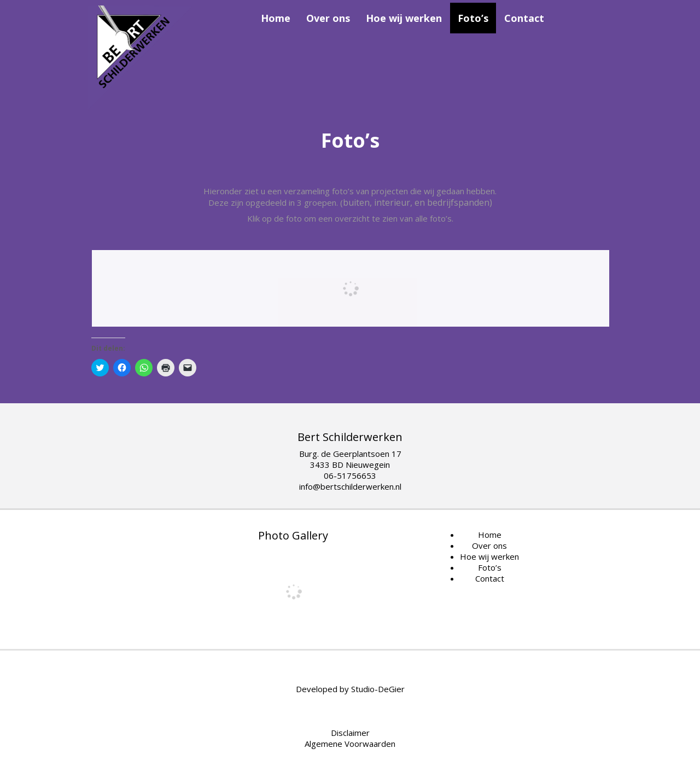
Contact (524, 18)
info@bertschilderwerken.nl (350, 486)
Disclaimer (350, 733)
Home (276, 18)
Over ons (328, 18)
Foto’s (473, 18)
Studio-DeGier (378, 689)
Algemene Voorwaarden (350, 744)
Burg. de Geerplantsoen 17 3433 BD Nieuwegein (350, 459)
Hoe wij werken (404, 18)
